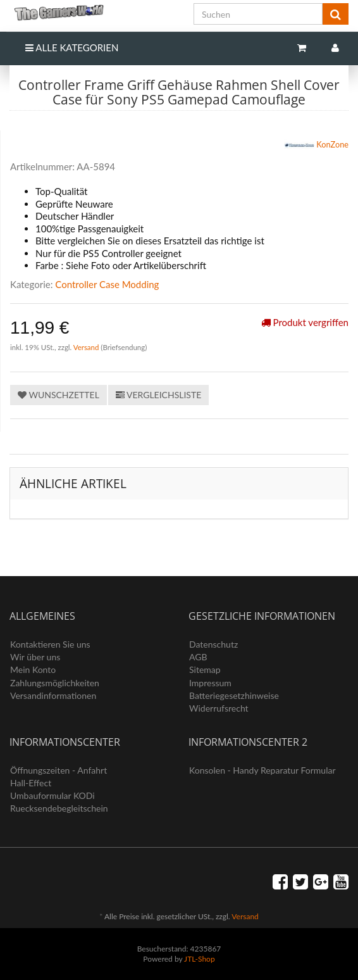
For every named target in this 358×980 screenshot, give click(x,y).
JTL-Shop (200, 959)
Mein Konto (33, 669)
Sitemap (205, 669)
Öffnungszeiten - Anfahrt (59, 770)
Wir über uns (35, 657)
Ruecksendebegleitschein (59, 808)
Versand (87, 347)
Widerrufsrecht (219, 708)
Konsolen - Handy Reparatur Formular (262, 770)
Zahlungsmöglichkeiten (55, 683)
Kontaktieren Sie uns (50, 644)
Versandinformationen (53, 695)
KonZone (316, 146)
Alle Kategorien (72, 47)
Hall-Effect (31, 783)
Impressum (210, 683)
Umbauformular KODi (52, 795)
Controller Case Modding (107, 284)
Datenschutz (213, 644)
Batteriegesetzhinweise (234, 695)
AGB (198, 657)
